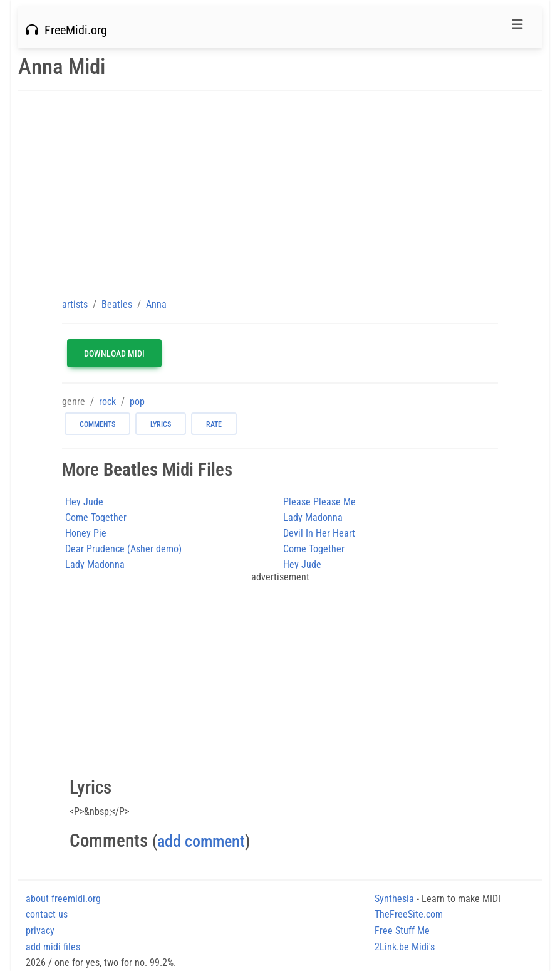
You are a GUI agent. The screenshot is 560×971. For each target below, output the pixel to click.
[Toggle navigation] (517, 28)
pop (137, 402)
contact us (47, 914)
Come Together (96, 517)
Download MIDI (114, 354)
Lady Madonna (313, 517)
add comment (201, 841)
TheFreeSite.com (409, 914)
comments (97, 424)
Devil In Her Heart (319, 533)
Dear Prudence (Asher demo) (123, 549)
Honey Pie (86, 533)
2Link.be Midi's (405, 947)
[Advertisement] (280, 194)
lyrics (161, 424)
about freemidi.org (63, 899)
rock (107, 402)
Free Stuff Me (402, 931)
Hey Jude (84, 502)
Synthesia (394, 899)
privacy (40, 931)
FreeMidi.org (66, 30)
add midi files (53, 947)
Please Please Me (319, 502)
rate (214, 424)
